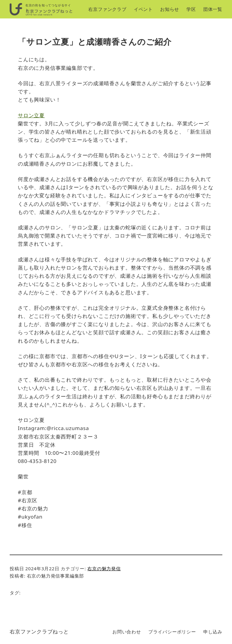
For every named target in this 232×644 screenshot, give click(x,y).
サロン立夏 (31, 115)
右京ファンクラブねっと (39, 631)
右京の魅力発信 (104, 568)
